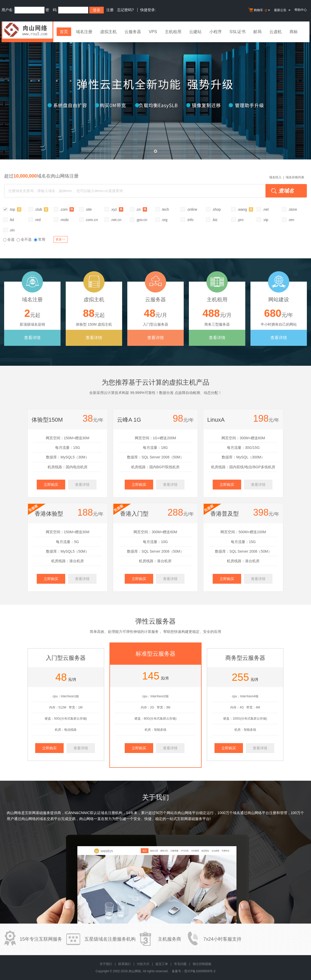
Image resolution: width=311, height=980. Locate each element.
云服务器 (133, 32)
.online (192, 209)
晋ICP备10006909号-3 (200, 971)
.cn (141, 209)
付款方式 (143, 964)
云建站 (195, 32)
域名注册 (84, 32)
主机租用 (173, 32)
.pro (240, 220)
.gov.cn (142, 220)
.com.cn (91, 220)
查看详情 (32, 338)
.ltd (12, 220)
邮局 (257, 32)
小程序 (216, 32)
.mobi (64, 220)
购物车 (260, 10)
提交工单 (162, 964)
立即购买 (51, 485)
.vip (265, 220)
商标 (294, 32)
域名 (236, 813)
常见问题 (180, 964)
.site (88, 209)
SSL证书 (238, 32)
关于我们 (106, 964)
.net (266, 209)
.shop (216, 209)
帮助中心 (301, 10)
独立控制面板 (202, 964)
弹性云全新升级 (155, 97)
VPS (153, 32)
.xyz (117, 209)
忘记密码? (125, 10)
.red (38, 220)
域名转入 (275, 177)
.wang (245, 209)
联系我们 (124, 964)
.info (190, 220)
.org (164, 220)
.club (41, 209)
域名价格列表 (295, 177)
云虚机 (276, 32)
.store (293, 209)
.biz (215, 220)
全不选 (24, 239)
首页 (64, 32)
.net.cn (116, 220)
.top (15, 209)
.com (67, 209)
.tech (165, 209)
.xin (12, 230)
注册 (110, 10)
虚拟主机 (108, 32)
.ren (291, 220)
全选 (9, 239)
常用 (40, 239)
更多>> (61, 239)
